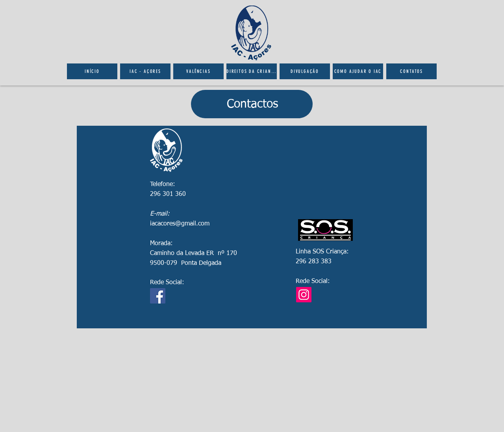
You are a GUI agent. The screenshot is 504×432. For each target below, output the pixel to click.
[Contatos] (411, 71)
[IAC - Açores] (145, 71)
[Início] (92, 71)
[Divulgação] (305, 71)
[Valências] (198, 71)
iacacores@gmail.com (180, 224)
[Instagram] (304, 295)
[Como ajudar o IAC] (358, 71)
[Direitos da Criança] (252, 71)
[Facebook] (158, 296)
